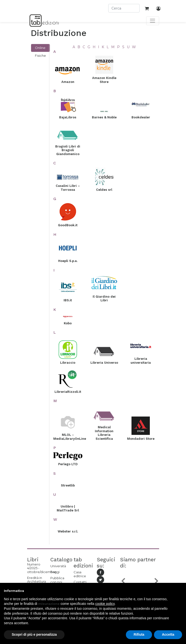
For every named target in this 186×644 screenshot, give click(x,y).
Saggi (55, 572)
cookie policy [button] (105, 604)
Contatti (80, 582)
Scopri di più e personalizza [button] (34, 634)
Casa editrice (80, 574)
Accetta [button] (168, 634)
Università (58, 566)
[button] (123, 581)
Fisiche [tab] (40, 56)
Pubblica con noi (57, 580)
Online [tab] (40, 48)
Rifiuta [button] (139, 634)
